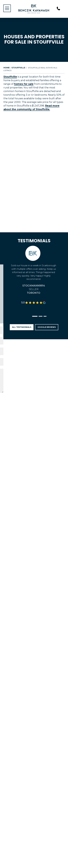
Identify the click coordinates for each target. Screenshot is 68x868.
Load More (34, 122)
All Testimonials (22, 327)
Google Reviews (47, 327)
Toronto (34, 293)
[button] (35, 316)
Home (7, 68)
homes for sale (24, 84)
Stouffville (18, 68)
